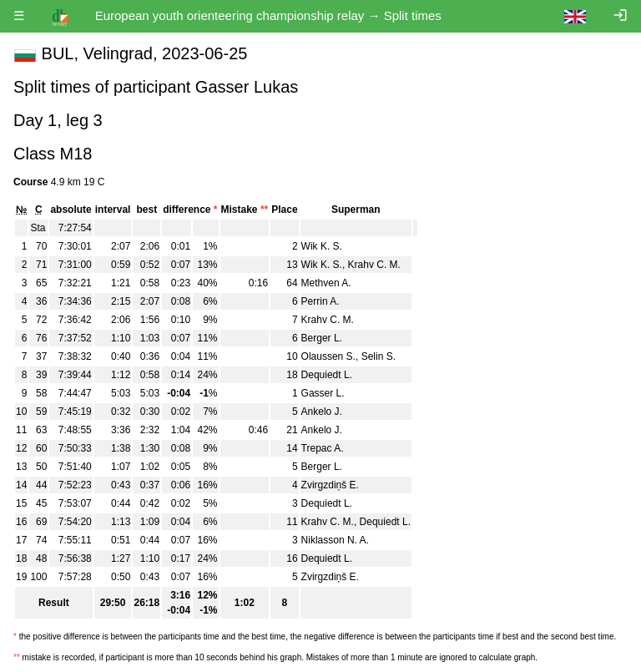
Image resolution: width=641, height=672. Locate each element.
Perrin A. (320, 301)
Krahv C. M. (374, 265)
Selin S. (379, 356)
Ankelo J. (322, 412)
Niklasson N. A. (335, 540)
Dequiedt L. (327, 375)
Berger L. (322, 338)
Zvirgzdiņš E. (330, 485)
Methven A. (326, 283)
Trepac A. (323, 448)
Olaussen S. (328, 356)
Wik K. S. (322, 246)
